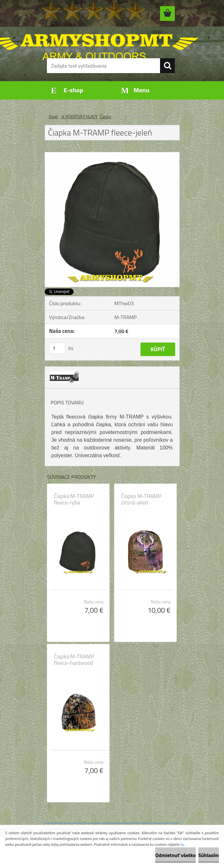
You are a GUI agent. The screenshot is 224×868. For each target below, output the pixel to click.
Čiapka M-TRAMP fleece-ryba (74, 499)
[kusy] (57, 348)
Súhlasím (209, 855)
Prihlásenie (54, 11)
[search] (167, 66)
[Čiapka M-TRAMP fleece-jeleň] (112, 155)
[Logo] (108, 37)
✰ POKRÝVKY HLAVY (79, 117)
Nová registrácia (81, 11)
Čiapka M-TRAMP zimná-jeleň (141, 499)
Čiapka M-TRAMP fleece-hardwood (74, 660)
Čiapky (106, 117)
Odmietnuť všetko (175, 855)
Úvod (53, 117)
